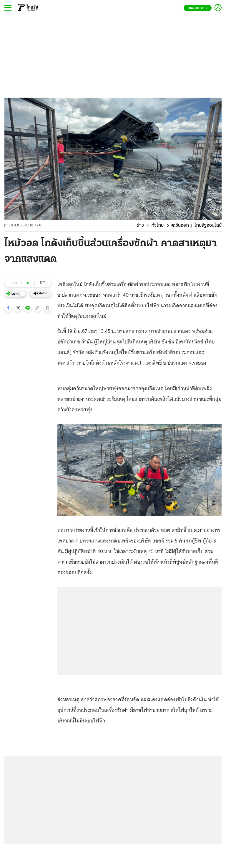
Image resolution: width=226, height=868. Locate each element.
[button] (8, 308)
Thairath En (198, 8)
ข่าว (140, 226)
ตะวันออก (180, 226)
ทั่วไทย (158, 226)
